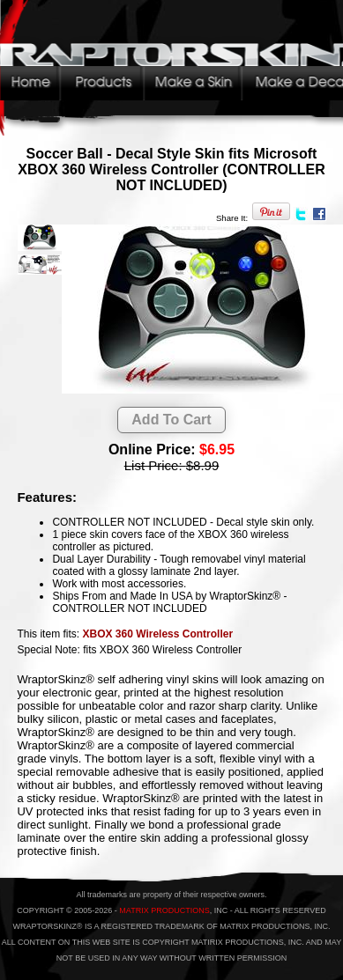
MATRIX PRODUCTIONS (164, 910)
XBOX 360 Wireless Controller (157, 634)
